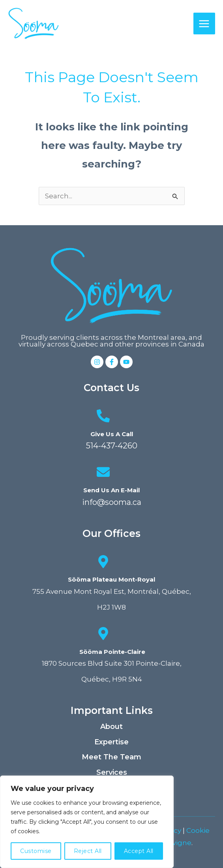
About (111, 727)
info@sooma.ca (112, 502)
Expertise (111, 742)
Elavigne (177, 843)
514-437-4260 (112, 446)
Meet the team (111, 757)
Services (112, 772)
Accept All (139, 851)
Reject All (88, 851)
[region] (87, 822)
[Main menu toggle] (204, 24)
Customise (36, 851)
